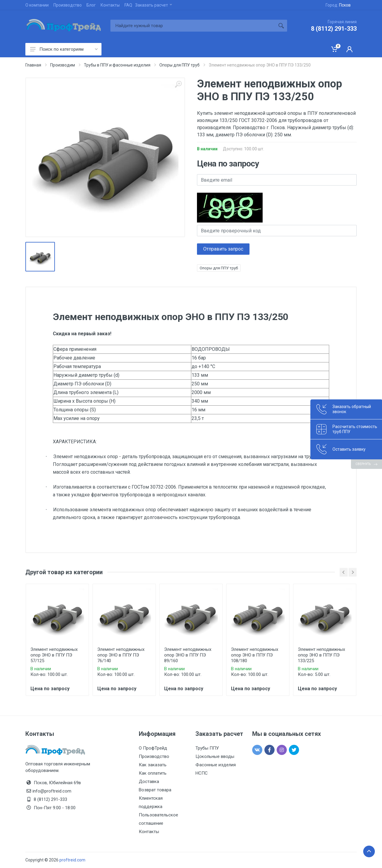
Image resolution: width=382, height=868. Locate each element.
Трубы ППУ (207, 748)
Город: (338, 5)
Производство (68, 5)
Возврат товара (155, 790)
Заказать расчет (154, 5)
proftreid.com (72, 860)
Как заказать (153, 765)
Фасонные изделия (216, 765)
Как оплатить (153, 773)
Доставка (149, 781)
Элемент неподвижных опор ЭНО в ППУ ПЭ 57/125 (54, 655)
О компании (37, 5)
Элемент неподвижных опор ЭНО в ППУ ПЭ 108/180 (255, 655)
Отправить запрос (223, 249)
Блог (91, 5)
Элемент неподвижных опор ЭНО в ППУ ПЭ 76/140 (121, 655)
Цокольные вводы (215, 756)
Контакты (110, 5)
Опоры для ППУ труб (219, 268)
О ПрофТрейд (153, 748)
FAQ (128, 5)
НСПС (202, 773)
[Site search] (193, 26)
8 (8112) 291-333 (334, 29)
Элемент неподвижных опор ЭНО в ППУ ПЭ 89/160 (188, 655)
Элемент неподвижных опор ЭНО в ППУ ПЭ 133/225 (321, 655)
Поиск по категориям (64, 49)
